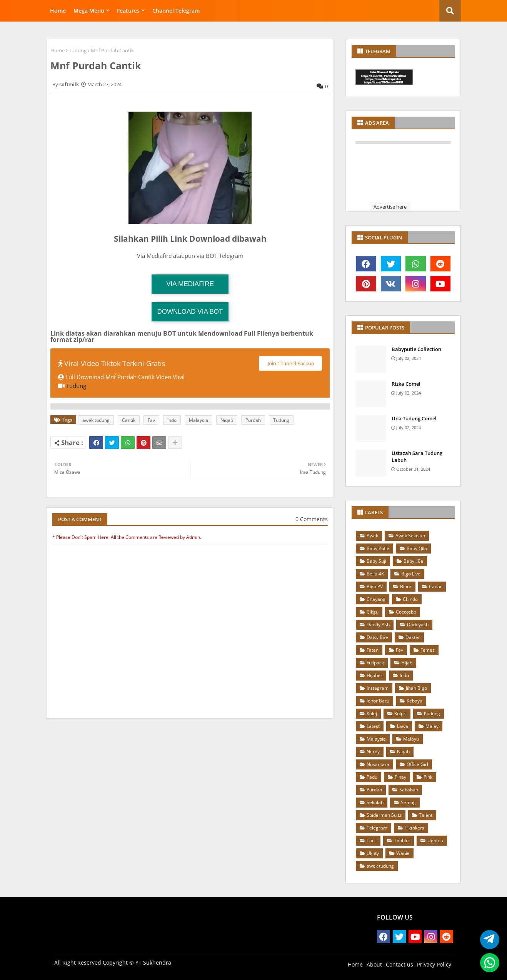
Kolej (372, 713)
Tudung (78, 50)
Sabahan (409, 790)
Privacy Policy (434, 964)
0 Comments (312, 519)
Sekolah (375, 802)
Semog (408, 802)
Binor (406, 586)
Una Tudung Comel (414, 418)
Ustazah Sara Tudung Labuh (417, 457)
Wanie (403, 853)
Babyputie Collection (416, 349)
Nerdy (373, 752)
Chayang (376, 599)
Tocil (372, 840)
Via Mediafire (190, 284)
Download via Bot (190, 312)
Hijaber (374, 675)
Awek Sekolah (410, 536)
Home (58, 11)
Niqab (227, 420)
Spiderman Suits (384, 815)
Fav (151, 420)
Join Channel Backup (290, 363)
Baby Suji (376, 561)
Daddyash (418, 625)
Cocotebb (406, 612)
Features (128, 11)
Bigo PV (375, 586)
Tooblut (402, 840)
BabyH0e (413, 561)
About (374, 964)
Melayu (411, 739)
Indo (172, 420)
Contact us (399, 964)
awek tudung (96, 420)
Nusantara (378, 764)
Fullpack (375, 663)
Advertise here (390, 207)
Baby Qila (417, 548)
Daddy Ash (378, 625)
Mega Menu (89, 11)
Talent (426, 815)
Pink (428, 777)
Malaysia (198, 420)
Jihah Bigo (416, 688)
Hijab (407, 663)
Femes (428, 650)
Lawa (403, 726)
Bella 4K (375, 574)
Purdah (253, 420)
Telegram (377, 828)
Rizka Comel (406, 384)
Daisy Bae (377, 637)
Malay (432, 726)
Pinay (400, 777)
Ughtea (435, 840)
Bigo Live (411, 574)
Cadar (435, 586)
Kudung (432, 713)
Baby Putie (378, 548)
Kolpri (400, 713)
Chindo (410, 599)
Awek (372, 536)
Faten (373, 650)
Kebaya (414, 701)
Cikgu (373, 612)
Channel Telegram (176, 11)
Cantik (129, 420)
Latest (373, 726)
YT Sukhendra (153, 962)
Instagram (378, 688)
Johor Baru (378, 701)
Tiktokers (414, 828)
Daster (413, 637)
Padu (372, 777)
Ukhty (373, 853)
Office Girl (417, 764)
